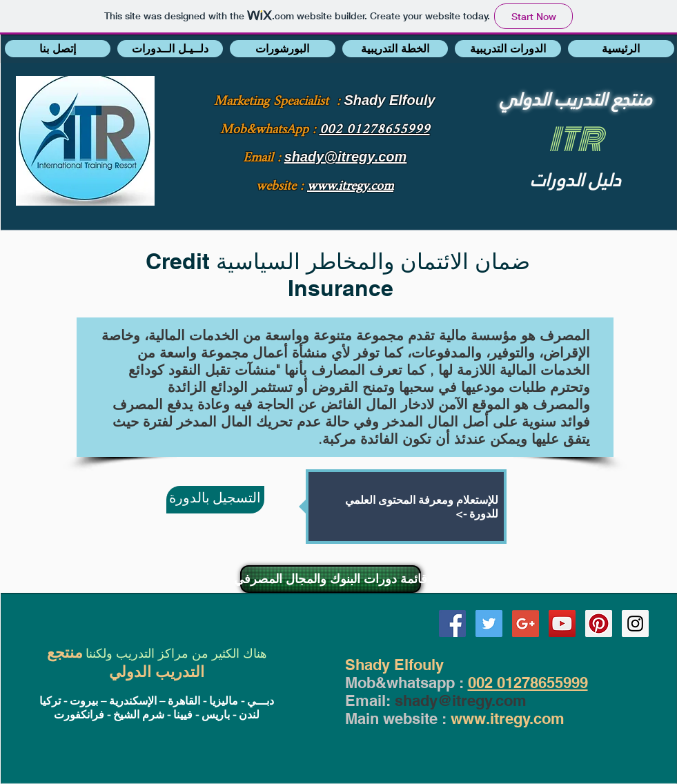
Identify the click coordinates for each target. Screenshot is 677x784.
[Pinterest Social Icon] (599, 624)
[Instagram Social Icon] (635, 624)
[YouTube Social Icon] (562, 624)
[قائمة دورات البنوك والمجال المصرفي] (331, 579)
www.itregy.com (508, 718)
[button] (58, 49)
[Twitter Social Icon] (489, 624)
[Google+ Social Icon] (526, 624)
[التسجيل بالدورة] (215, 500)
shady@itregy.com (461, 700)
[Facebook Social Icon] (452, 624)
